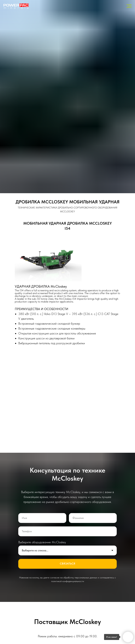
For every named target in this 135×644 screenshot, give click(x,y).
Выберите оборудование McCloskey (42, 542)
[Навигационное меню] (129, 6)
